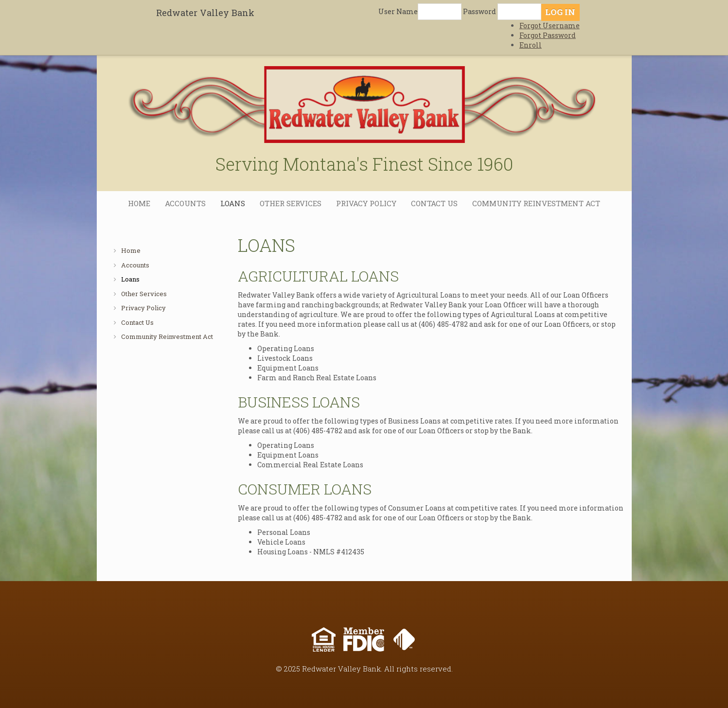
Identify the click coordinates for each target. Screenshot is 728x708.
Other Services (291, 203)
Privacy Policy (366, 203)
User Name (398, 11)
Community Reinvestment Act (536, 203)
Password (479, 11)
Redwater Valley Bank (205, 13)
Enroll (531, 45)
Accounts (185, 203)
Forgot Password (548, 35)
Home (139, 203)
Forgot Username (550, 26)
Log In (560, 12)
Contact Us (434, 203)
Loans (233, 203)
